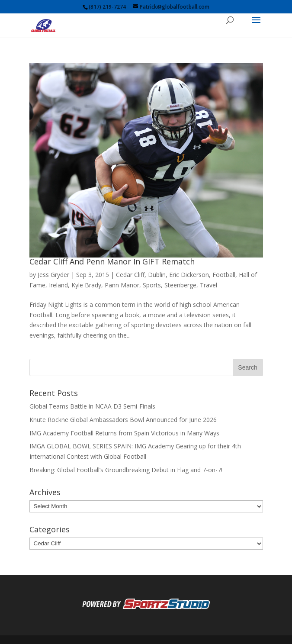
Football (224, 275)
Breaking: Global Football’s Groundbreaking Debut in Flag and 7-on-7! (126, 470)
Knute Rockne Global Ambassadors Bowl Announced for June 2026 (123, 420)
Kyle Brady (86, 285)
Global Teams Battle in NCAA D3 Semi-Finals (92, 406)
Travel (209, 285)
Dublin (157, 275)
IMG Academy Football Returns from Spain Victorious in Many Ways (124, 433)
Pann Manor (122, 285)
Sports (152, 285)
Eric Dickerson (189, 275)
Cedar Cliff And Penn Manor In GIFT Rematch (112, 261)
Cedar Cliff (130, 275)
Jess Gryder (53, 275)
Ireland (58, 285)
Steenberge (180, 285)
